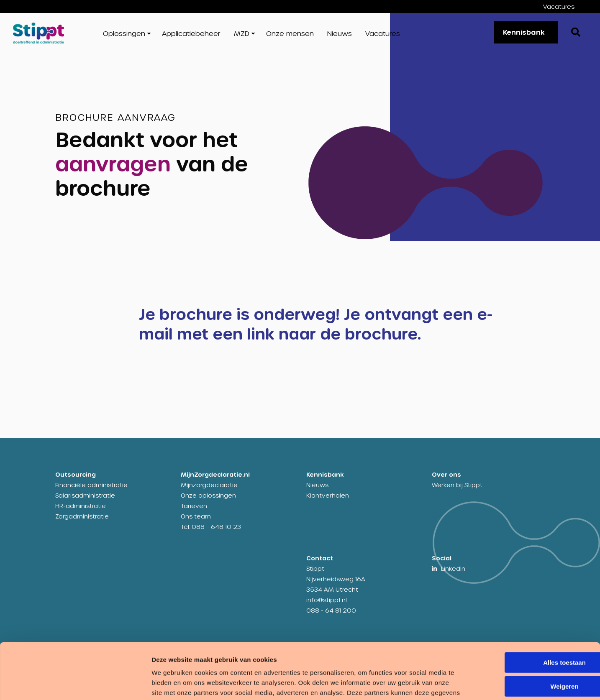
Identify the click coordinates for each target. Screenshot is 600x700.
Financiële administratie (91, 485)
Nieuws (340, 33)
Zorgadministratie (82, 516)
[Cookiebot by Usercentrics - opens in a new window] (54, 684)
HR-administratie (81, 506)
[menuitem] (565, 6)
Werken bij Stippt (457, 485)
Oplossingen (124, 33)
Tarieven (194, 506)
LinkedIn (453, 568)
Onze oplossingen (208, 495)
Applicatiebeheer (191, 33)
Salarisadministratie (85, 495)
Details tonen (129, 683)
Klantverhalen (328, 495)
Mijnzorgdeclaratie (209, 485)
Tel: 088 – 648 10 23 (211, 527)
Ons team (196, 516)
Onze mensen (290, 33)
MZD (242, 33)
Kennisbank (524, 32)
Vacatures (559, 6)
